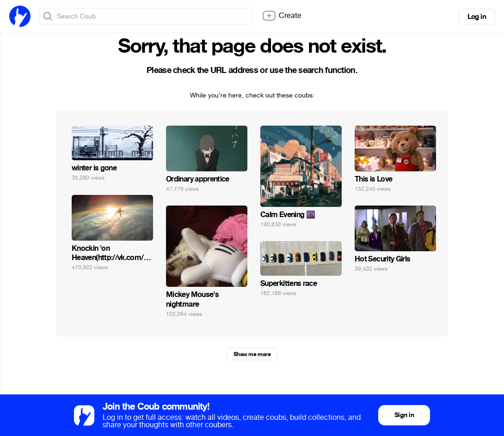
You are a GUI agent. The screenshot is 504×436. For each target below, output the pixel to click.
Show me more (252, 354)
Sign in (404, 415)
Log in (477, 17)
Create (282, 16)
